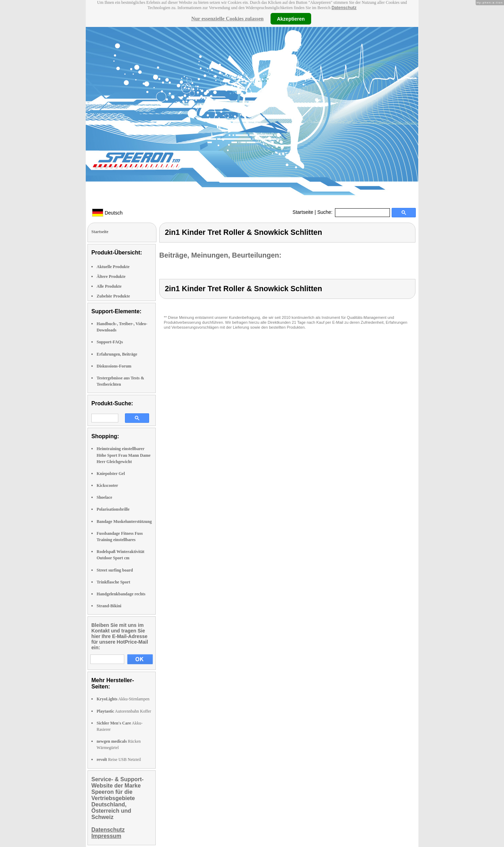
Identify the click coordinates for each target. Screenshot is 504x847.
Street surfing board (115, 570)
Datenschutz (344, 8)
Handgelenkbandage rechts (121, 594)
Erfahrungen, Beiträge (117, 354)
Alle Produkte (109, 286)
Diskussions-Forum (114, 366)
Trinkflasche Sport (113, 582)
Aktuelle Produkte (113, 267)
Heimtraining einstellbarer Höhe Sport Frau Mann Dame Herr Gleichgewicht (124, 455)
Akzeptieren (291, 19)
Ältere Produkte (111, 276)
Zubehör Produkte (113, 296)
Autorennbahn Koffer (124, 711)
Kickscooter (107, 485)
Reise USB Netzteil (119, 759)
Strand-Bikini (109, 606)
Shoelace (104, 497)
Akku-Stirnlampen (123, 699)
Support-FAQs (110, 342)
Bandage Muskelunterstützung (124, 521)
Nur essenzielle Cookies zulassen (227, 19)
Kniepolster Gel (111, 474)
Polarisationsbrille (113, 509)
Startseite (303, 212)
